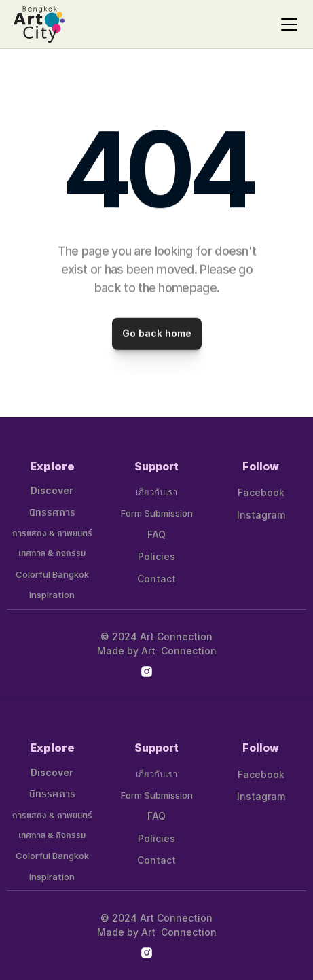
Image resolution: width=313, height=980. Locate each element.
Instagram (261, 515)
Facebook (261, 492)
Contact (156, 579)
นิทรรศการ (52, 513)
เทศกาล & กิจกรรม (52, 554)
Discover (52, 490)
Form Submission (157, 513)
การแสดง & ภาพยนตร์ (52, 534)
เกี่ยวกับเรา (156, 492)
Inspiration (52, 595)
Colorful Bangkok (52, 574)
